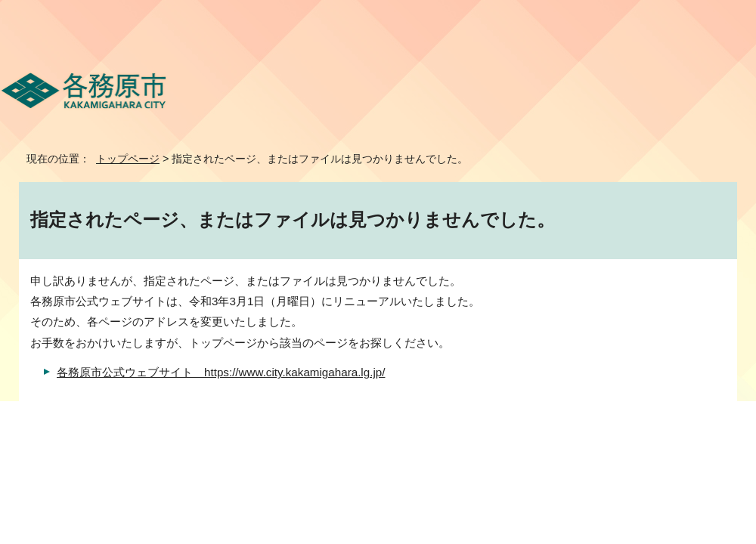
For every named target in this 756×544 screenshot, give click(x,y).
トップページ (128, 159)
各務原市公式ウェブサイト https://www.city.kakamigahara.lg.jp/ (221, 372)
